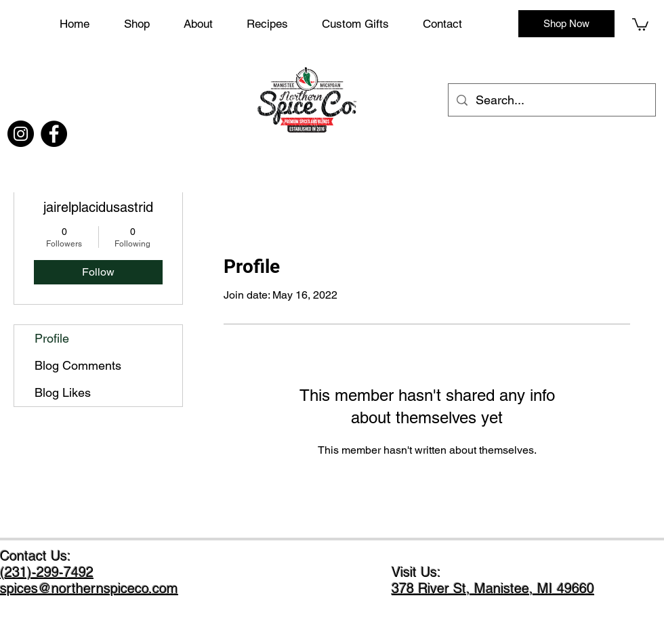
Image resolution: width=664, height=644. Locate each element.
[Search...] (551, 100)
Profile (52, 338)
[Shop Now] (566, 24)
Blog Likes (63, 392)
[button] (366, 24)
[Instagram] (21, 134)
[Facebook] (54, 134)
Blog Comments (78, 365)
